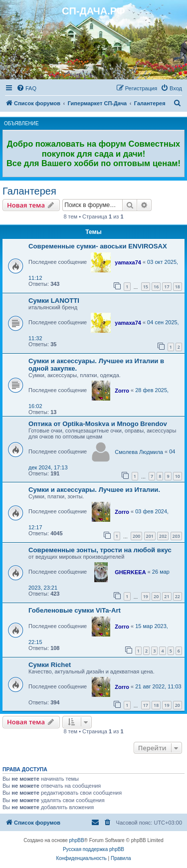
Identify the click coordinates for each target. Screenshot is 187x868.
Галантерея (29, 191)
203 (176, 536)
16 (156, 287)
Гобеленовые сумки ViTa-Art (75, 610)
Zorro (122, 391)
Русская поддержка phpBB (93, 849)
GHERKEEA (130, 572)
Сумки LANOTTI (54, 301)
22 (178, 596)
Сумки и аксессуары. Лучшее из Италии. (94, 490)
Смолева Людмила (139, 452)
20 (156, 596)
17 (167, 287)
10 (178, 476)
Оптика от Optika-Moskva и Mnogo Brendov (98, 424)
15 (146, 287)
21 (167, 596)
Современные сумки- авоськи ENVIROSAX (98, 246)
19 (146, 596)
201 (150, 536)
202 (163, 536)
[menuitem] (26, 88)
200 (136, 536)
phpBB (77, 840)
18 (178, 287)
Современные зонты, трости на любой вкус (100, 550)
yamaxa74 (128, 262)
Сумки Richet (50, 665)
